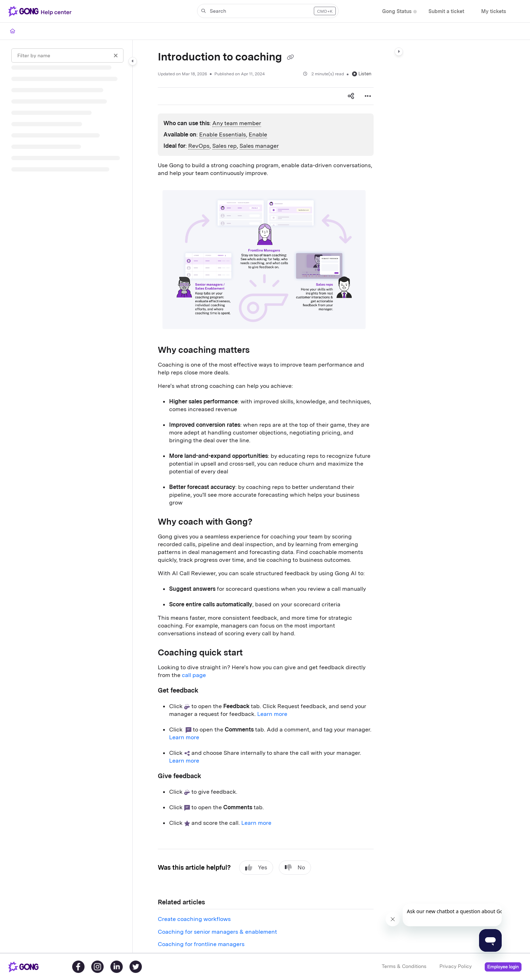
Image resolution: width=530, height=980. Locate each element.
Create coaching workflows (194, 919)
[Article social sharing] (351, 96)
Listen (362, 74)
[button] (268, 11)
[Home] (13, 31)
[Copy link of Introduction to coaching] (290, 58)
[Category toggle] (133, 61)
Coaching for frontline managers (201, 944)
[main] (266, 496)
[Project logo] (41, 11)
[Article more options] (368, 96)
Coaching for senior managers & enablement (217, 932)
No (295, 868)
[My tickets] (494, 11)
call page (194, 675)
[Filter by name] (67, 56)
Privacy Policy (456, 966)
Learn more (272, 714)
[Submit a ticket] (446, 11)
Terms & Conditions (404, 966)
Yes (256, 868)
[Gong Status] (397, 11)
